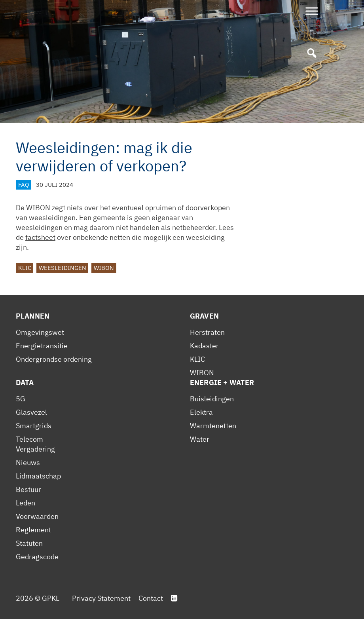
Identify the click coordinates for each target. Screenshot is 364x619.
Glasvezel (31, 412)
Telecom (29, 439)
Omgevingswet (40, 332)
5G (21, 399)
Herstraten (207, 332)
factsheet (40, 237)
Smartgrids (34, 426)
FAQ (24, 185)
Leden (26, 503)
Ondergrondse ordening (54, 359)
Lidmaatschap (38, 476)
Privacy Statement (101, 598)
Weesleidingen (63, 268)
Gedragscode (37, 557)
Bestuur (28, 489)
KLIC (25, 268)
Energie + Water (222, 383)
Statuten (29, 543)
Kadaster (204, 346)
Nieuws (28, 462)
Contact (151, 598)
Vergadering (35, 449)
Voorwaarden (37, 516)
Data (25, 383)
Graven (204, 316)
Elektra (201, 412)
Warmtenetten (213, 426)
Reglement (33, 530)
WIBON (104, 268)
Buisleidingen (212, 399)
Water (200, 439)
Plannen (33, 316)
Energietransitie (42, 346)
